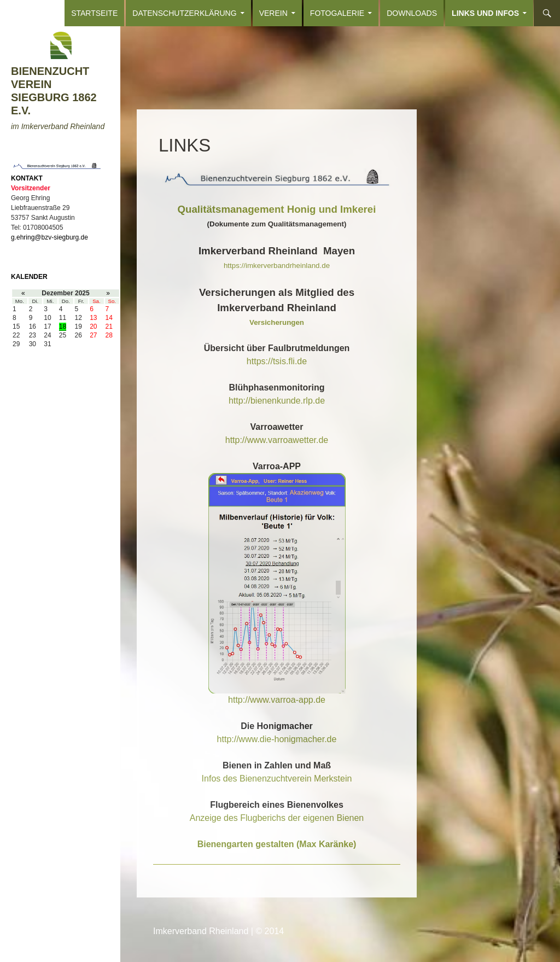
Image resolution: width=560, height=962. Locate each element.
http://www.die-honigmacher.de (277, 739)
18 (63, 327)
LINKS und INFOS (485, 13)
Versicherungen (277, 322)
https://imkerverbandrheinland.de (277, 266)
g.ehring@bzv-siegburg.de (49, 237)
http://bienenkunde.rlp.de (277, 401)
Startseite (94, 13)
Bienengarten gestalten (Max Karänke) (277, 844)
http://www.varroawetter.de (277, 440)
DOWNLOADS (412, 13)
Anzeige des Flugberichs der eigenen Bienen (277, 818)
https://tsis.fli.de (277, 361)
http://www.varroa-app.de (277, 700)
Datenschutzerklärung (184, 13)
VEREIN (273, 13)
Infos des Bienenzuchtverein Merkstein (277, 779)
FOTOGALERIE (337, 13)
